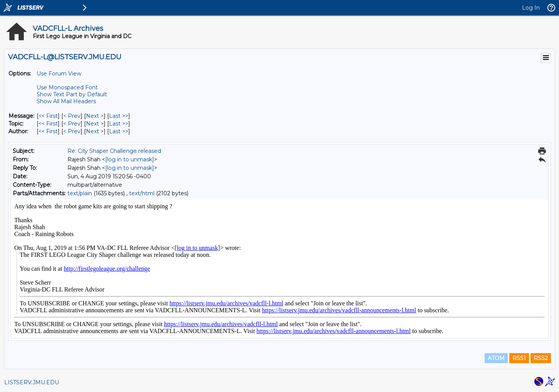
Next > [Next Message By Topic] (95, 124)
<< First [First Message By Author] (48, 131)
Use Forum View (59, 74)
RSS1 (519, 358)
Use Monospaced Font (67, 87)
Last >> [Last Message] (119, 116)
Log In (531, 8)
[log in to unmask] (130, 159)
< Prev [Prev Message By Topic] (72, 124)
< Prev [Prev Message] (72, 116)
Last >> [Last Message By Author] (119, 131)
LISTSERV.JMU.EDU (32, 382)
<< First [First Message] (48, 116)
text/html (142, 193)
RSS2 (541, 358)
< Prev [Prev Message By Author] (72, 131)
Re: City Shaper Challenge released (114, 151)
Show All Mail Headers (66, 101)
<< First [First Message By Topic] (48, 124)
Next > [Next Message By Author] (95, 131)
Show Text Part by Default (72, 94)
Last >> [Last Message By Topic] (119, 124)
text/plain (80, 193)
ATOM (496, 358)
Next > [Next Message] (95, 116)
